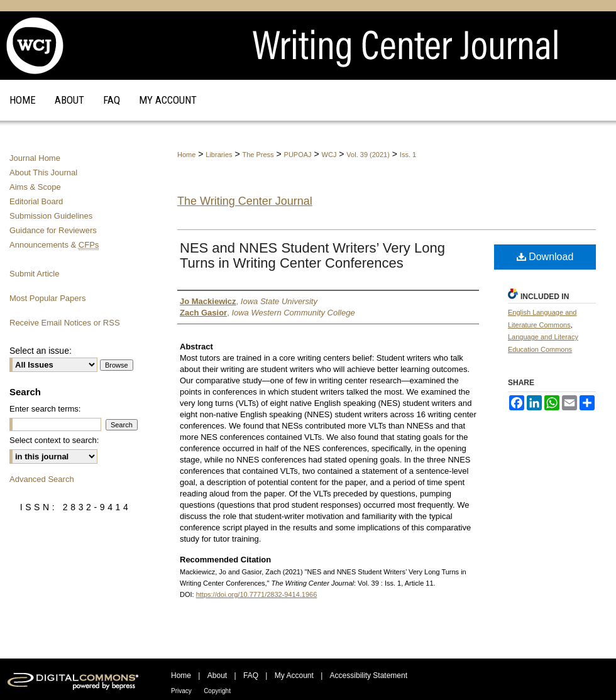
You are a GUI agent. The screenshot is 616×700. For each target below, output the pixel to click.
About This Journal (43, 172)
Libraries (219, 155)
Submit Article (34, 274)
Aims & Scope (35, 187)
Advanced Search (42, 479)
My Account (294, 675)
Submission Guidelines (51, 216)
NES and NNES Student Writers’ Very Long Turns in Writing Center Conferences (312, 255)
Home (186, 155)
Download (545, 257)
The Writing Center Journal (245, 201)
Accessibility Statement (369, 675)
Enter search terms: (45, 409)
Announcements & (54, 245)
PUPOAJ (298, 155)
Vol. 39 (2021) (368, 155)
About (217, 675)
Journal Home (35, 158)
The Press (258, 155)
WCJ (329, 155)
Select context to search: (54, 440)
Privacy (181, 691)
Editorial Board (36, 201)
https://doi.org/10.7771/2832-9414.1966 (257, 594)
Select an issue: (41, 351)
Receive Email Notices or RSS (65, 323)
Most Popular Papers (47, 298)
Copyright (217, 691)
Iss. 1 (408, 155)
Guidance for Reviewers (53, 230)
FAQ (251, 675)
